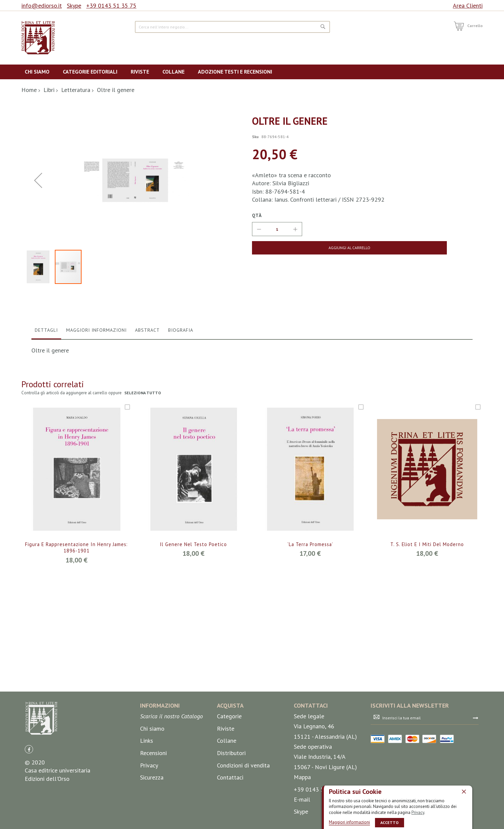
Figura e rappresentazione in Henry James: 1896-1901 (76, 688)
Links (147, 782)
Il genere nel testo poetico (193, 684)
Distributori (231, 794)
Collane (227, 782)
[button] (40, 406)
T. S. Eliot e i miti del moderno (427, 684)
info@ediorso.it (42, 6)
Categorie (229, 757)
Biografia (181, 470)
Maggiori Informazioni (96, 470)
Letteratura (76, 90)
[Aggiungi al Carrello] (305, 248)
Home (29, 90)
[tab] (46, 471)
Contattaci (230, 818)
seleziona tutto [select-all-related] (143, 533)
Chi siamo (152, 769)
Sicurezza (152, 818)
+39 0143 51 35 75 (111, 6)
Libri (49, 90)
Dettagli (46, 470)
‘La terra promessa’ (310, 684)
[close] (464, 791)
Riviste (226, 769)
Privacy (418, 812)
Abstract (147, 470)
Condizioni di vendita (243, 806)
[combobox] (232, 27)
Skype (74, 6)
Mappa (302, 818)
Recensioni (153, 794)
